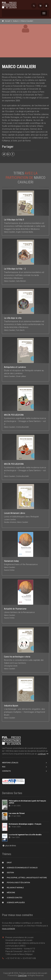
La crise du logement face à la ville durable (25, 835)
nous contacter (9, 928)
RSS (4, 767)
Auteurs (16, 21)
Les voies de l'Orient (17, 813)
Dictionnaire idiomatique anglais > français (25, 824)
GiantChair (22, 975)
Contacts (6, 771)
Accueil (8, 21)
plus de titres (9, 846)
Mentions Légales (10, 763)
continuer (43, 754)
